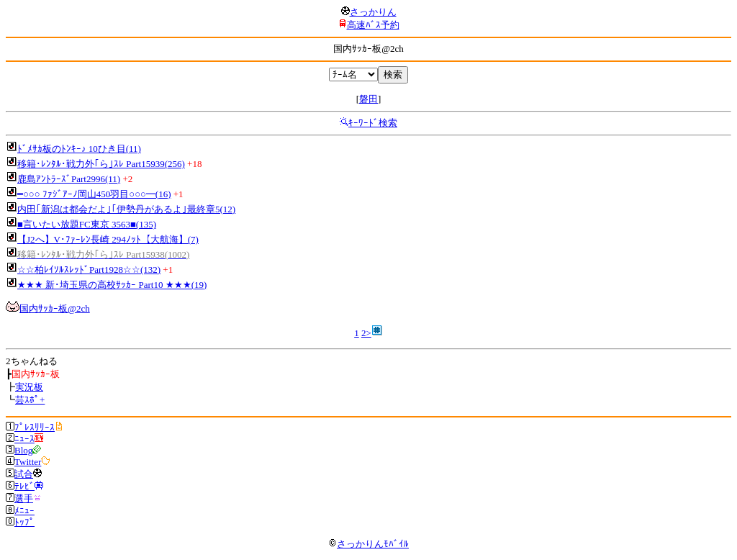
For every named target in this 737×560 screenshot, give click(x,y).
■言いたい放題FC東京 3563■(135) (87, 224)
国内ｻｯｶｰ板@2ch (55, 308)
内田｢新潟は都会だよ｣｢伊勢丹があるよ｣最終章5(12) (126, 209)
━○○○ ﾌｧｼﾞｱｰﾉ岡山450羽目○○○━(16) (94, 194)
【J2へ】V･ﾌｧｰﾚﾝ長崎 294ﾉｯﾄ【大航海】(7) (108, 239)
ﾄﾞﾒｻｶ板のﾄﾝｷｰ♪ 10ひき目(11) (79, 149)
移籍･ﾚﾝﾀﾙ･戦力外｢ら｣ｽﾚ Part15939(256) (101, 164)
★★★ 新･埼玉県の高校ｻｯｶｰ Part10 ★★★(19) (112, 285)
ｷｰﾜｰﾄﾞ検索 (373, 123)
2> (366, 333)
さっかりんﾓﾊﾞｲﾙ (368, 544)
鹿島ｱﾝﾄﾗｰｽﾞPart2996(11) (69, 179)
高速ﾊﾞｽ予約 (373, 25)
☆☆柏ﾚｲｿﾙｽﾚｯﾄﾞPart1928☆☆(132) (89, 270)
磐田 (368, 99)
